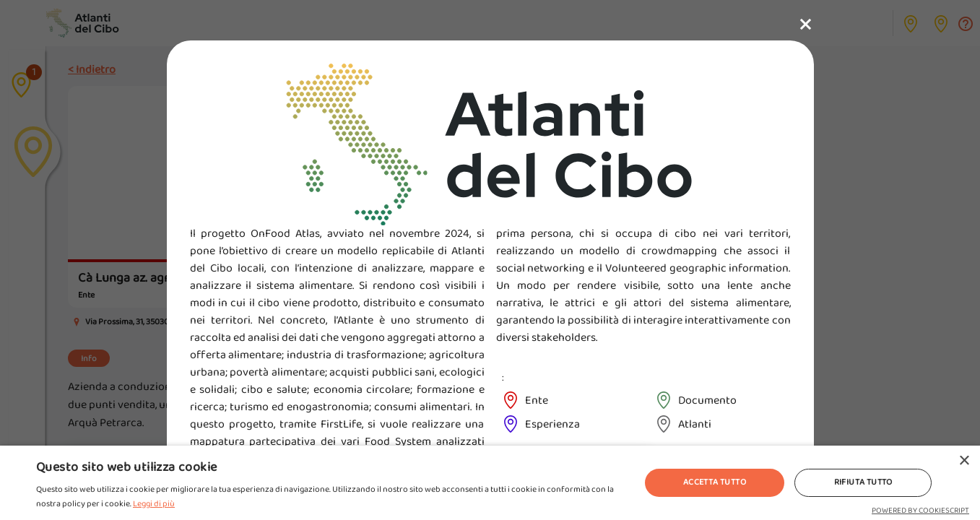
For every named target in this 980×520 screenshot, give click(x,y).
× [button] (964, 461)
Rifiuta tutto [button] (863, 482)
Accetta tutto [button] (715, 482)
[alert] (490, 483)
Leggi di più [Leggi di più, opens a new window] (154, 504)
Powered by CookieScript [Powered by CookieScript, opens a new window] (920, 511)
